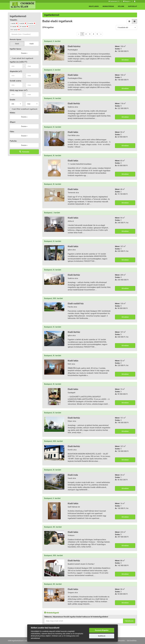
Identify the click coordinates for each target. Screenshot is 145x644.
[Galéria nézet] (129, 21)
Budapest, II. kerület (52, 41)
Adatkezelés (120, 641)
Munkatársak (108, 6)
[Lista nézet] (134, 21)
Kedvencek (114, 1)
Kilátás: (13, 113)
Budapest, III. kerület (53, 98)
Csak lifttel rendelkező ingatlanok (24, 109)
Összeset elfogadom (102, 630)
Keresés (24, 152)
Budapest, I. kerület (52, 213)
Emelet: (13, 100)
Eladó (17, 44)
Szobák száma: (16, 81)
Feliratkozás (129, 621)
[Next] (101, 34)
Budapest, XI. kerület (53, 156)
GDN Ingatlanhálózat (15, 641)
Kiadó (32, 44)
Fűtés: (12, 132)
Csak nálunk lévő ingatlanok (22, 58)
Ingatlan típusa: (16, 49)
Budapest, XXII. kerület (53, 298)
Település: (14, 20)
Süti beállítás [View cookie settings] (132, 641)
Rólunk (121, 6)
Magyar (127, 1)
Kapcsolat (133, 6)
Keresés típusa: (16, 39)
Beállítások (102, 636)
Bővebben (125, 60)
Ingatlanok (94, 6)
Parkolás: (13, 141)
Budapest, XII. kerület (53, 527)
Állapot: (13, 122)
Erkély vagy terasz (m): (19, 90)
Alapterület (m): (16, 71)
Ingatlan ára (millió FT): (19, 62)
